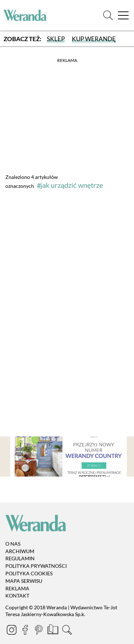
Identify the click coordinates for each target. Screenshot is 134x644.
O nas (13, 544)
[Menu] (123, 16)
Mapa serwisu (24, 581)
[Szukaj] (108, 16)
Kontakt (17, 596)
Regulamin (20, 559)
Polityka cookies (29, 573)
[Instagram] (12, 631)
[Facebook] (26, 631)
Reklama (17, 588)
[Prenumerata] (53, 631)
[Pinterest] (39, 631)
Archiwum (20, 551)
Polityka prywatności (36, 566)
